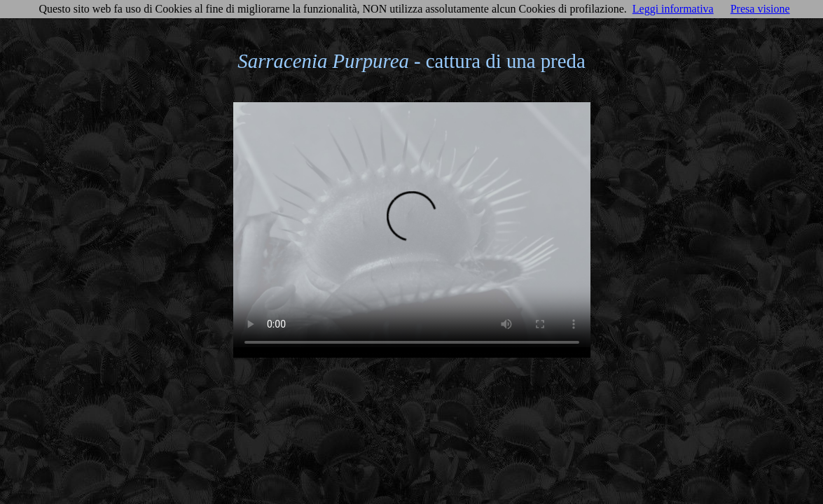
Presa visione (760, 9)
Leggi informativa (673, 9)
